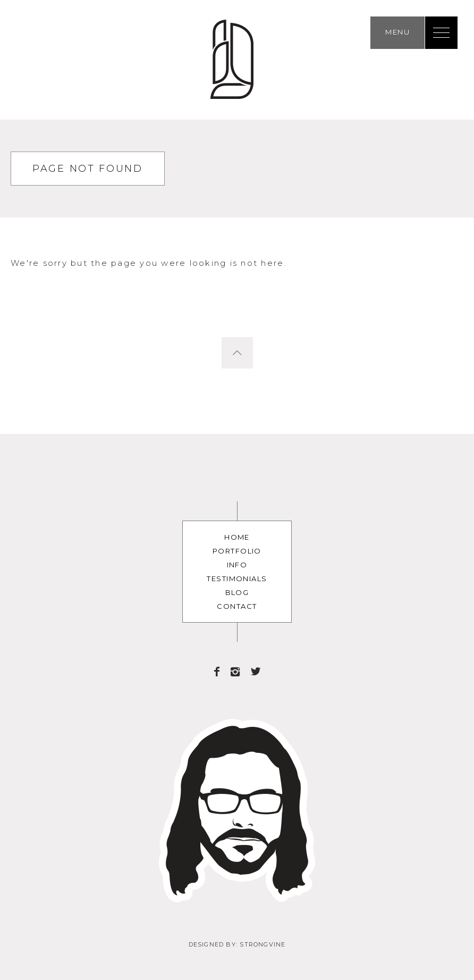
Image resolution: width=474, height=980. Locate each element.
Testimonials (237, 579)
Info (237, 565)
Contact (237, 606)
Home (237, 537)
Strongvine (263, 944)
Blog (237, 592)
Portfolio (237, 551)
